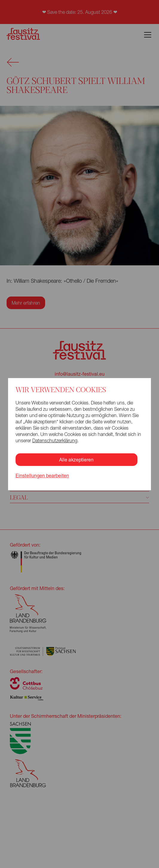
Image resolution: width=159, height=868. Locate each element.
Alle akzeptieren (76, 459)
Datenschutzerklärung (55, 440)
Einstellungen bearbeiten (42, 476)
